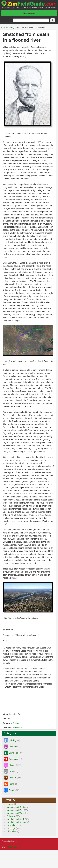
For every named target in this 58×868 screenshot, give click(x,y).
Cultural (16, 723)
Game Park (14, 753)
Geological (14, 759)
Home (3, 28)
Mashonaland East (15, 810)
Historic (12, 765)
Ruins (11, 784)
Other (11, 771)
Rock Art (13, 778)
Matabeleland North (16, 819)
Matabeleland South (16, 822)
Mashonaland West (15, 813)
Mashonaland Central (16, 807)
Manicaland (12, 825)
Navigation (29, 13)
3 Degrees (12, 847)
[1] (26, 56)
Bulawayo (11, 28)
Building (12, 740)
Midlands (11, 831)
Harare (10, 804)
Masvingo (11, 828)
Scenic (12, 790)
